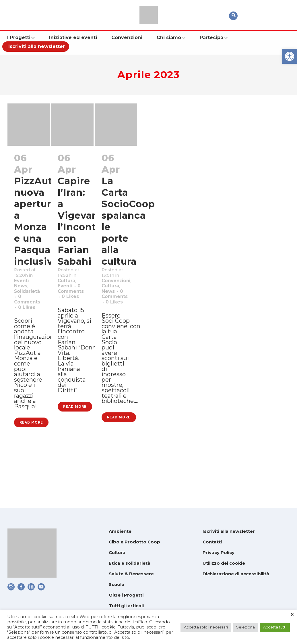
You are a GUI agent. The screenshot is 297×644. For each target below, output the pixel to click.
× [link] (292, 615)
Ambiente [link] (120, 531)
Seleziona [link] (245, 627)
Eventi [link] (24, 286)
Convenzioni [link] (120, 286)
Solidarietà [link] (31, 301)
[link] (290, 56)
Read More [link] (31, 476)
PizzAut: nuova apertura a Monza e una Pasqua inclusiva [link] (37, 221)
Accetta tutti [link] (275, 627)
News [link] (23, 294)
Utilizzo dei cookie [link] (224, 563)
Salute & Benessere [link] (131, 574)
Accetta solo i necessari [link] (206, 627)
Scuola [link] (117, 585)
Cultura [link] (69, 286)
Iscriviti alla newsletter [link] (229, 531)
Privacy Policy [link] (219, 553)
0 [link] (29, 324)
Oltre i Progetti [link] (126, 595)
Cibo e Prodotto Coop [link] (134, 542)
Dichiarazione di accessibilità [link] (236, 574)
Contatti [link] (212, 542)
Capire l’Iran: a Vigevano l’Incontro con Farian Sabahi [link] (82, 221)
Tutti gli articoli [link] (126, 606)
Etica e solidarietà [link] (130, 563)
